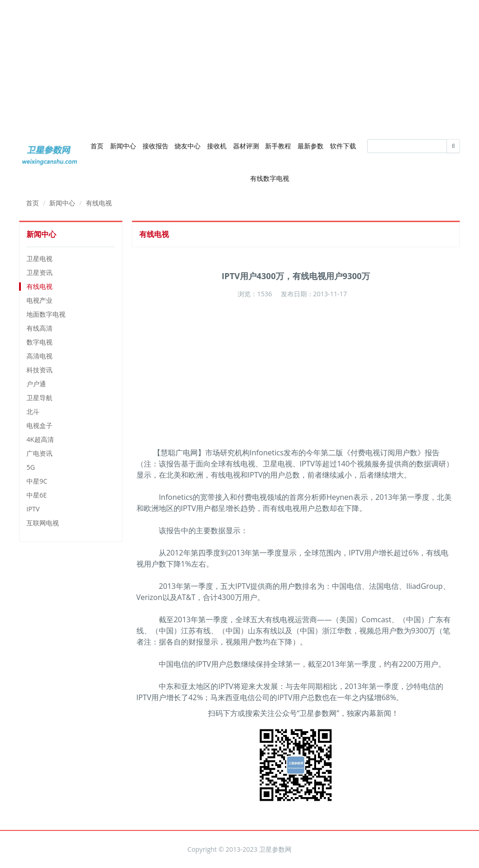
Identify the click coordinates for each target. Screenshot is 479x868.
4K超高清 (40, 439)
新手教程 (278, 146)
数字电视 (39, 342)
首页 (97, 146)
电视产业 (39, 300)
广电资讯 (39, 453)
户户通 (36, 384)
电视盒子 (39, 425)
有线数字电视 (270, 178)
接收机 (217, 146)
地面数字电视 (46, 314)
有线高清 (39, 328)
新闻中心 (123, 146)
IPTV (33, 509)
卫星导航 (39, 398)
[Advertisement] (239, 65)
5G (31, 467)
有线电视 (99, 203)
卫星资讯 (39, 272)
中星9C (37, 481)
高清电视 (39, 356)
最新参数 (311, 146)
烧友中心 (188, 146)
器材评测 (246, 146)
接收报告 (155, 146)
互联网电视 (43, 523)
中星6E (37, 495)
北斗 (33, 412)
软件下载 (343, 146)
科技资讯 (39, 370)
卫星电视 (39, 258)
